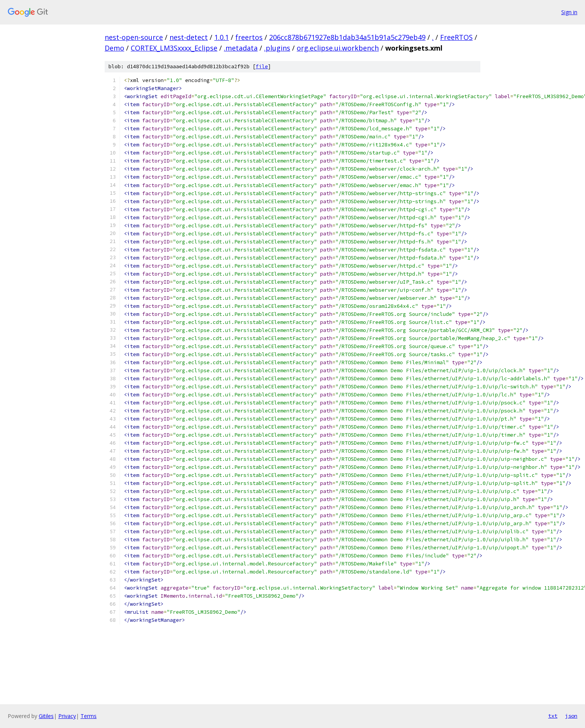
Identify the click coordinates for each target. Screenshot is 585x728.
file (262, 67)
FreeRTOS (456, 37)
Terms (89, 716)
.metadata (241, 48)
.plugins (277, 48)
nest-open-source (134, 37)
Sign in (569, 12)
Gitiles (46, 716)
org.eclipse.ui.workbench (338, 48)
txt (553, 716)
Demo (114, 48)
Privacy (67, 716)
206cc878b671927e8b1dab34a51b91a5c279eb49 (347, 37)
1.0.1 (222, 37)
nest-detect (189, 37)
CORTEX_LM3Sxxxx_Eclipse (174, 48)
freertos (249, 37)
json (571, 716)
